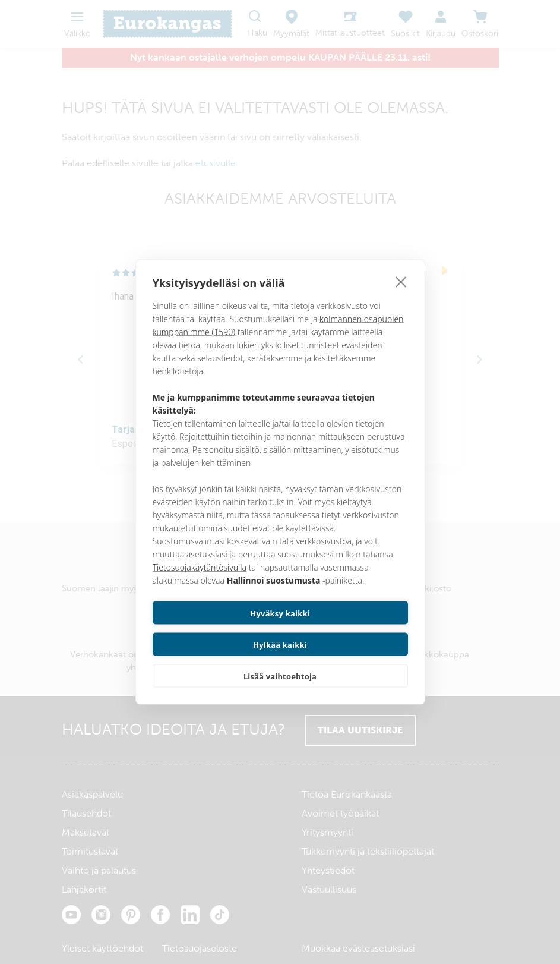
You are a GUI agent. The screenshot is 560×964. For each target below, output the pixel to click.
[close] (401, 297)
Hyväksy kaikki (214, 629)
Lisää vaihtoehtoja (280, 660)
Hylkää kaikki (346, 629)
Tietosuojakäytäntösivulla (200, 583)
